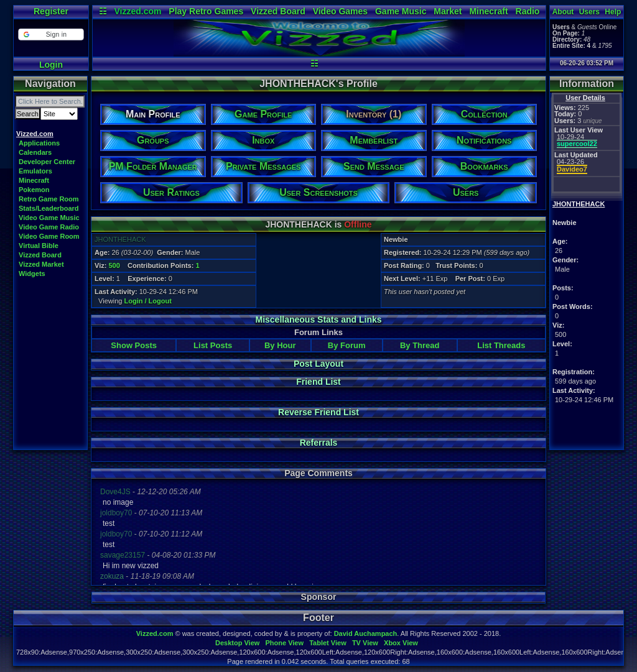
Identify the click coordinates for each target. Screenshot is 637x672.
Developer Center (47, 162)
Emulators (35, 171)
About (563, 12)
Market (448, 11)
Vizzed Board (278, 11)
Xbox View (401, 643)
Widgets (32, 274)
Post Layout (318, 364)
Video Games (340, 11)
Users (589, 12)
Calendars (35, 152)
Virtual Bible (39, 246)
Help (613, 12)
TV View (365, 643)
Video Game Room (49, 236)
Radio (528, 11)
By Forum (347, 345)
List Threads (501, 345)
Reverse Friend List (318, 412)
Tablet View (328, 643)
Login (51, 65)
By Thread (420, 345)
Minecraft (488, 11)
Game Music (401, 11)
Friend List (318, 382)
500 (114, 265)
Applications (39, 143)
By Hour (280, 345)
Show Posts (134, 345)
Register (51, 11)
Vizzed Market (41, 264)
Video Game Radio (49, 227)
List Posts (213, 345)
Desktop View (237, 643)
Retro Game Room (49, 199)
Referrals (319, 443)
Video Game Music (49, 218)
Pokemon (34, 190)
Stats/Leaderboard (49, 208)
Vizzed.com (137, 11)
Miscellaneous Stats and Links (318, 320)
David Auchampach (366, 633)
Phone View (284, 643)
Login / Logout (148, 301)
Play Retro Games (206, 11)
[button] (51, 35)
